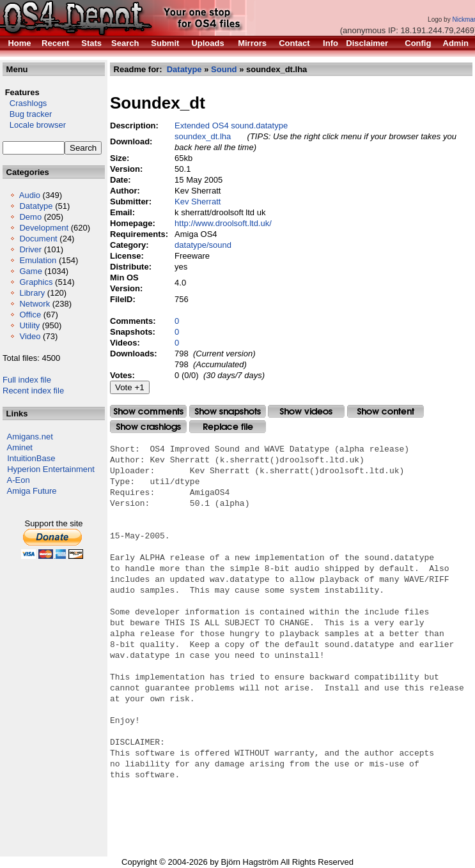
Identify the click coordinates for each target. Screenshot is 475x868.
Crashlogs (25, 103)
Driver (30, 249)
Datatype (36, 206)
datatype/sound (203, 245)
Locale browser (34, 125)
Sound (224, 69)
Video (30, 336)
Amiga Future (32, 491)
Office (30, 315)
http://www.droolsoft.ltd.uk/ (223, 223)
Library (32, 293)
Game (30, 271)
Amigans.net (30, 437)
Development (44, 228)
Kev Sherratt (198, 202)
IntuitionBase (31, 458)
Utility (29, 325)
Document (38, 239)
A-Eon (19, 480)
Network (35, 304)
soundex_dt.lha (203, 136)
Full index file (27, 380)
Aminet (20, 447)
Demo (30, 217)
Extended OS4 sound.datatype (231, 126)
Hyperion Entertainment (51, 469)
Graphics (36, 282)
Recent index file (33, 391)
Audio (30, 195)
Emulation (38, 260)
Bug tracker (27, 114)
